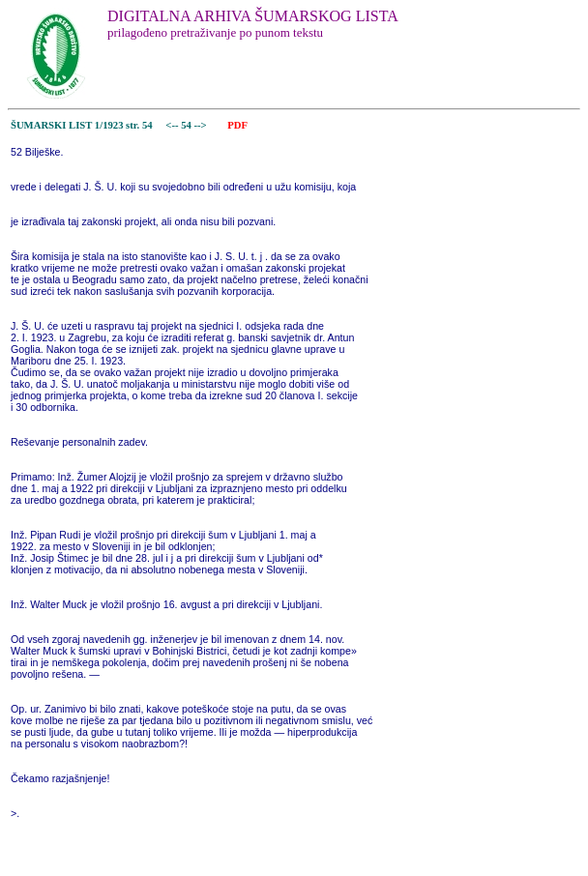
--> (202, 125)
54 (187, 125)
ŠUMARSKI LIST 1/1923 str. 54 (82, 125)
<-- (173, 125)
